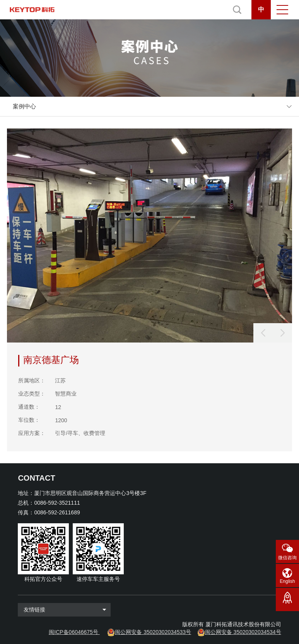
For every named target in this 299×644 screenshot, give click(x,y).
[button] (282, 333)
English (287, 581)
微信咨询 (287, 558)
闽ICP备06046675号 (73, 632)
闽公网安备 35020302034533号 (153, 632)
